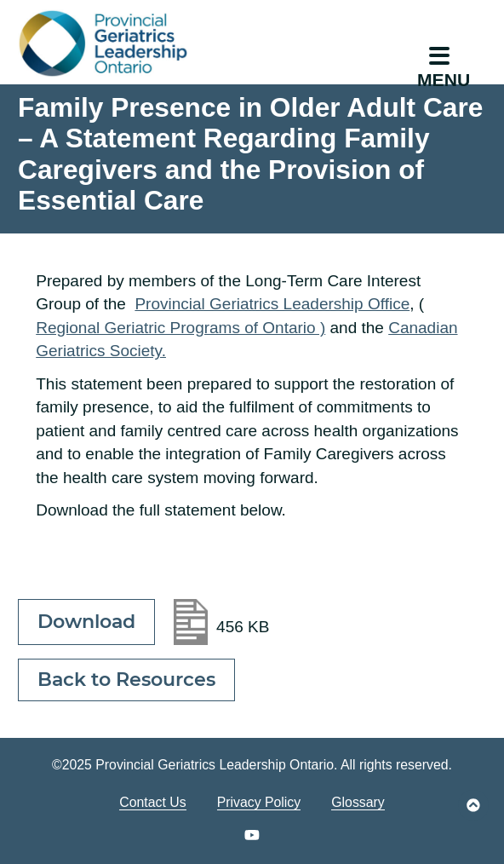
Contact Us (152, 802)
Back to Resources (126, 680)
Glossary (358, 802)
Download (86, 622)
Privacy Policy (259, 802)
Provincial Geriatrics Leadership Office (272, 304)
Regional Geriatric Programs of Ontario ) (180, 328)
